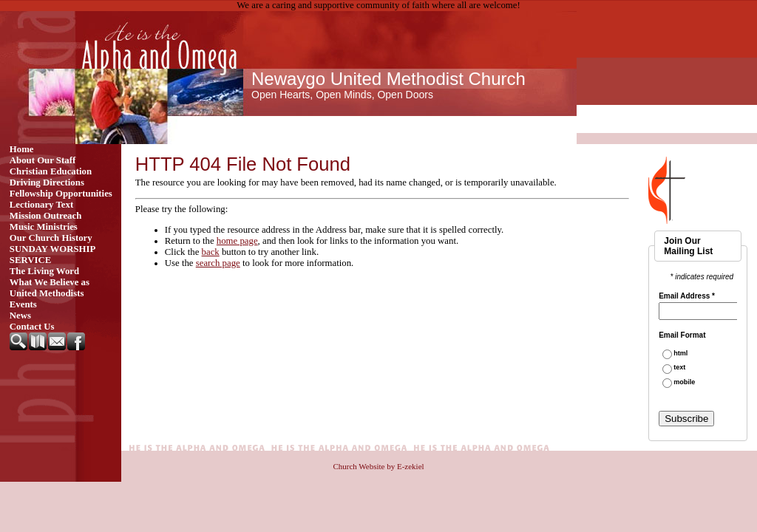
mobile (684, 382)
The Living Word (44, 271)
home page (237, 241)
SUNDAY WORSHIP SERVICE (52, 255)
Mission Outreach (46, 216)
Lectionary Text (41, 205)
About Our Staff (43, 160)
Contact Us (32, 327)
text (679, 368)
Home (22, 149)
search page (218, 263)
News (20, 316)
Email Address (687, 296)
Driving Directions (47, 183)
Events (23, 304)
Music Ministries (44, 227)
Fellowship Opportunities (61, 194)
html (680, 354)
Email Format (682, 335)
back (211, 252)
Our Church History (51, 238)
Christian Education (51, 171)
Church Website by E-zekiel (378, 466)
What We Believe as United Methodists (50, 288)
